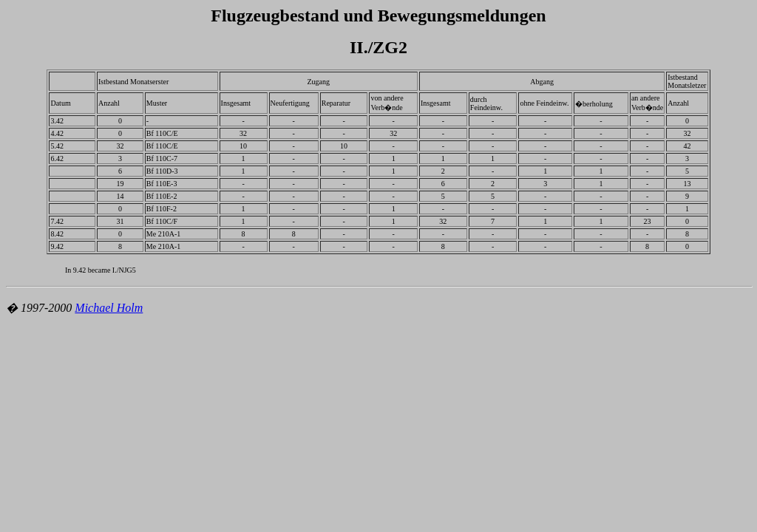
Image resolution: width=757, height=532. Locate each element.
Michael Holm (109, 308)
